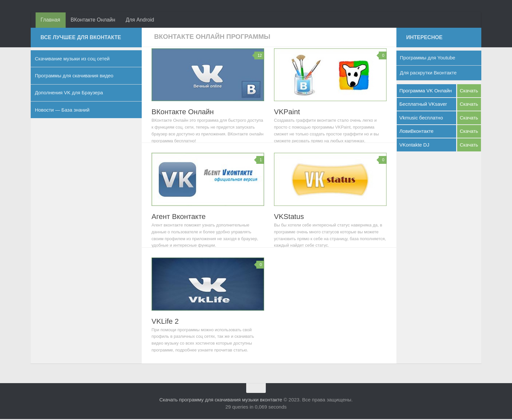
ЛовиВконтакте (416, 132)
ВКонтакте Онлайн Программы (217, 37)
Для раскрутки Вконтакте (428, 74)
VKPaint (287, 113)
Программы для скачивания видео (74, 77)
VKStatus (289, 218)
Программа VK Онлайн (426, 92)
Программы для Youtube (428, 59)
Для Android (138, 20)
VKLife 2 (165, 322)
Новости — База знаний (62, 111)
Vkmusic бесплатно (421, 119)
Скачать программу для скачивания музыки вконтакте (221, 401)
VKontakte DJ (414, 146)
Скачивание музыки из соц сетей (72, 60)
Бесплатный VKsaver (423, 105)
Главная (50, 20)
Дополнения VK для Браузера (69, 93)
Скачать (469, 92)
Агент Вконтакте (179, 218)
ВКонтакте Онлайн (92, 20)
